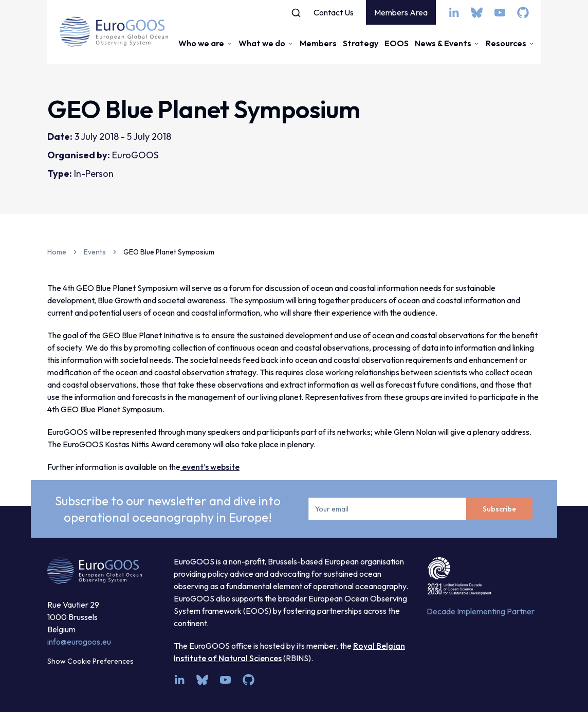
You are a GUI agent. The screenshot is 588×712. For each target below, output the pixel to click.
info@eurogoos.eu (79, 642)
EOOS (397, 43)
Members (318, 43)
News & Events (447, 43)
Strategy (361, 43)
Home (57, 252)
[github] (523, 13)
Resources (510, 43)
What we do (266, 43)
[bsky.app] (477, 13)
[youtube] (500, 13)
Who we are (205, 43)
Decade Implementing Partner (481, 611)
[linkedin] (454, 13)
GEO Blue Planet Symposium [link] (169, 252)
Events (95, 252)
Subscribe (499, 509)
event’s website (210, 467)
